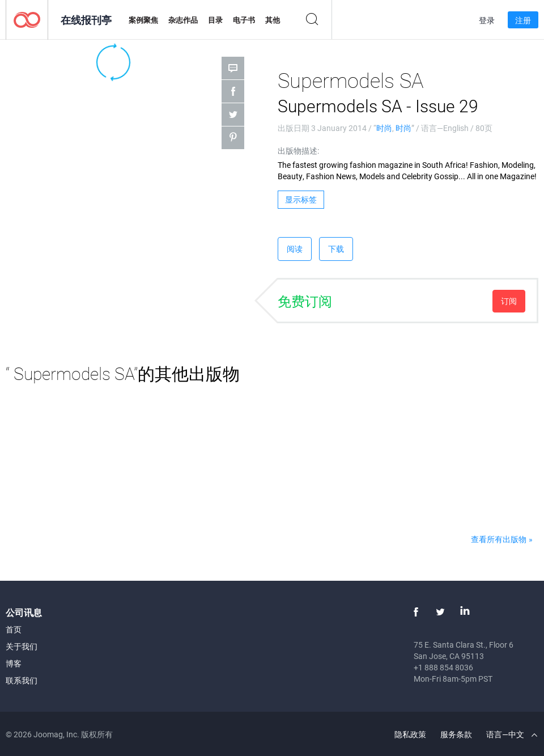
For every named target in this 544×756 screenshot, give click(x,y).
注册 (523, 20)
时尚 (384, 128)
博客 (14, 663)
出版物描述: (298, 151)
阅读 (295, 249)
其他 (273, 20)
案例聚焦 (143, 20)
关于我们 (22, 646)
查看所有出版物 (499, 539)
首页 (14, 629)
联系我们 (22, 680)
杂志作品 (183, 20)
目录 (215, 20)
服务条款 (456, 734)
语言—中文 (512, 734)
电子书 (244, 20)
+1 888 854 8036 (443, 667)
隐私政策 (410, 734)
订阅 (509, 301)
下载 (336, 249)
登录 (487, 20)
